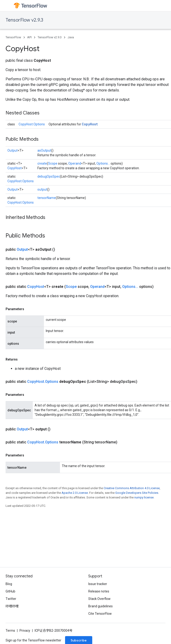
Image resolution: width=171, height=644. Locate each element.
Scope (53, 163)
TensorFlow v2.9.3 (24, 20)
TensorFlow (13, 37)
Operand (75, 163)
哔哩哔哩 (12, 606)
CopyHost (90, 124)
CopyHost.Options (32, 124)
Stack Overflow (99, 599)
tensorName (47, 198)
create (42, 163)
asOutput (44, 150)
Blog (9, 584)
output (42, 189)
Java (71, 37)
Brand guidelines (100, 606)
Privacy (25, 631)
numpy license (144, 497)
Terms (10, 631)
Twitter (11, 599)
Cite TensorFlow (100, 614)
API (29, 37)
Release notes (99, 591)
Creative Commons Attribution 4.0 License (132, 488)
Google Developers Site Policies (137, 493)
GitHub (10, 591)
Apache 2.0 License (75, 493)
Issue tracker (98, 584)
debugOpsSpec (49, 176)
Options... (103, 163)
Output (13, 150)
